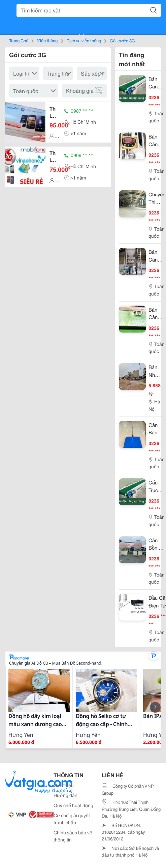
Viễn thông (47, 40)
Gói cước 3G (122, 40)
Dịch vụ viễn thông (84, 40)
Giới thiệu (64, 785)
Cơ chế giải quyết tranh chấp (72, 819)
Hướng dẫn (65, 795)
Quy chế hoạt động (73, 805)
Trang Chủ (19, 40)
